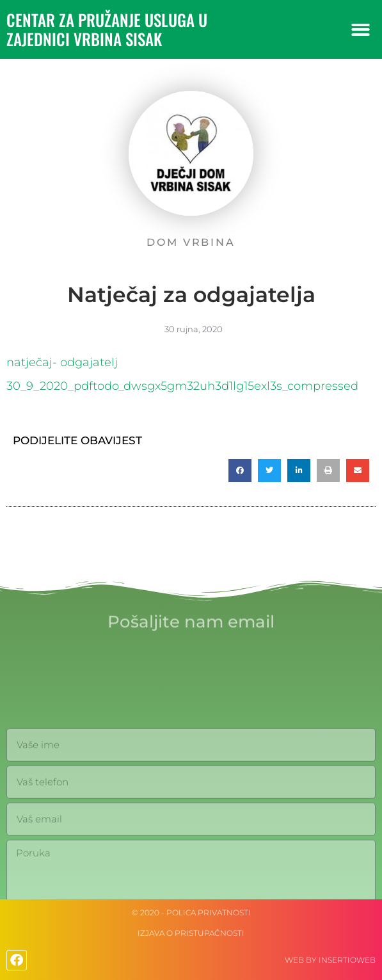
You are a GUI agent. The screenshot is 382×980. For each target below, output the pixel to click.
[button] (361, 30)
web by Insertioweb (330, 960)
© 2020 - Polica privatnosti (191, 912)
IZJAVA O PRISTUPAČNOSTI (191, 933)
